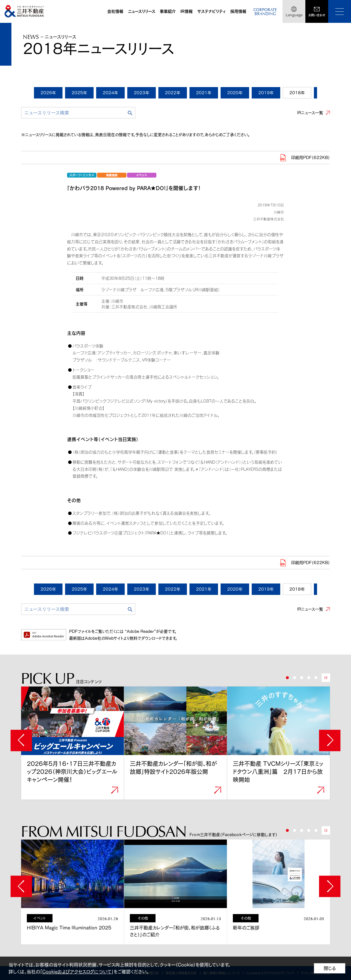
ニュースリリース (142, 11)
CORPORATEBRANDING (265, 12)
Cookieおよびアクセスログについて (77, 972)
